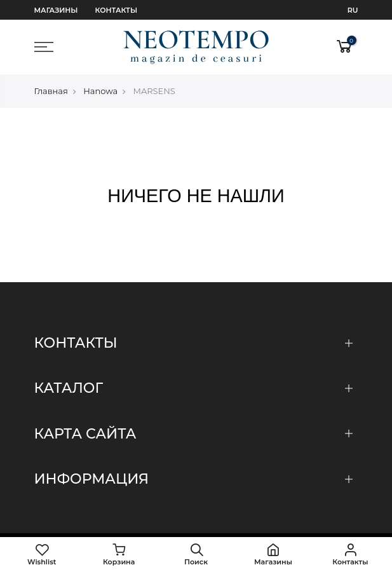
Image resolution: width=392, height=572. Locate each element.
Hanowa (100, 91)
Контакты (116, 10)
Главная (51, 91)
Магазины (56, 10)
